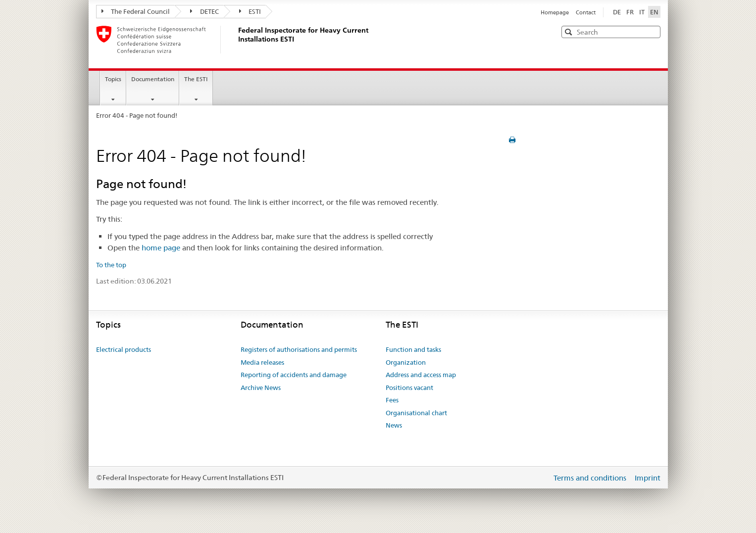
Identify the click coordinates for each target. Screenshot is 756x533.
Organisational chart (416, 413)
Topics (113, 79)
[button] (652, 31)
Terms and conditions (591, 478)
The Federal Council (136, 11)
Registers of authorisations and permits (299, 349)
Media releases (262, 362)
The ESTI (196, 79)
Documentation (153, 79)
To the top (111, 265)
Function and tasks (413, 349)
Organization (406, 362)
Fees (392, 400)
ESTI (250, 11)
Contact (586, 12)
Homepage (555, 12)
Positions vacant (409, 388)
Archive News (261, 388)
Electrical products (124, 349)
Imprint (648, 478)
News (394, 425)
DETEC (204, 11)
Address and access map (421, 375)
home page (161, 248)
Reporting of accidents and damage (294, 375)
